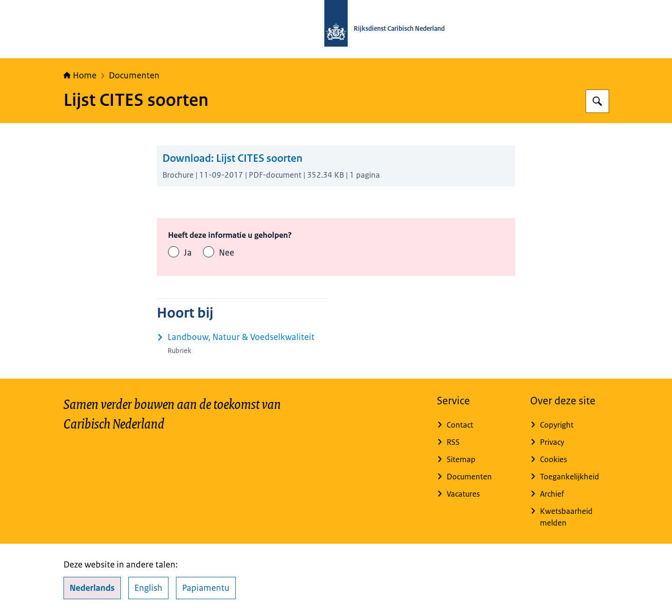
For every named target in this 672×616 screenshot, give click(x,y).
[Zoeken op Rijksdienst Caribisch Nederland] (597, 101)
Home (80, 76)
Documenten (134, 76)
